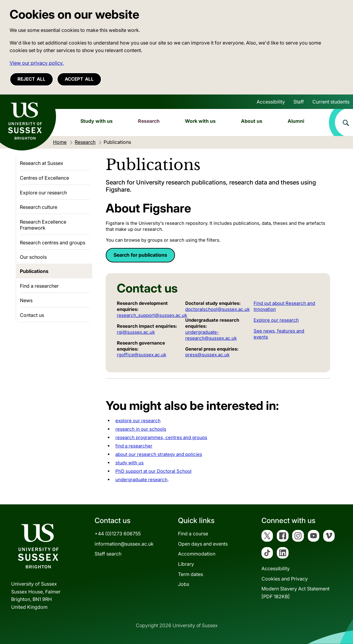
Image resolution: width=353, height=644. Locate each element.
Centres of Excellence (44, 178)
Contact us (32, 315)
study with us (130, 463)
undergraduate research (141, 480)
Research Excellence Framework (43, 225)
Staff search (108, 554)
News (26, 300)
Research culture (39, 207)
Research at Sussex (42, 163)
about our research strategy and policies (159, 454)
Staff (299, 102)
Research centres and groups (53, 243)
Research (149, 121)
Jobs (184, 584)
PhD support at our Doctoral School (153, 471)
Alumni (296, 121)
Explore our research (276, 320)
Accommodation (197, 554)
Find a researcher (39, 286)
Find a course (193, 534)
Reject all (31, 79)
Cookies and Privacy (285, 579)
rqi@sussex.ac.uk (136, 332)
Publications (34, 271)
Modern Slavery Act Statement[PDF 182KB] (295, 593)
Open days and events (203, 544)
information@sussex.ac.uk (124, 544)
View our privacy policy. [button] (37, 63)
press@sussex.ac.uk (207, 355)
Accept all (79, 79)
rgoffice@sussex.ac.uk (142, 355)
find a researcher (134, 446)
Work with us (200, 121)
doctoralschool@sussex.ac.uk (217, 309)
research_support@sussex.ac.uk (152, 315)
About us (252, 121)
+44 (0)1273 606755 (118, 534)
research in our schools (141, 429)
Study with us (97, 121)
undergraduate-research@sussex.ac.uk (211, 335)
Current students (331, 102)
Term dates (191, 574)
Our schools (33, 257)
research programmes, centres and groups (161, 437)
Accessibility (271, 102)
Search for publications (140, 255)
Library (186, 564)
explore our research (138, 421)
